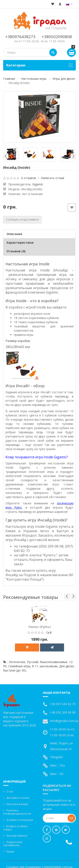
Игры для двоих (64, 79)
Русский (33, 662)
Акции (10, 851)
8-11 (35, 666)
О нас (10, 792)
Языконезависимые (54, 662)
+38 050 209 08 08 (63, 712)
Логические (17, 662)
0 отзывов (29, 178)
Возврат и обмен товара (15, 828)
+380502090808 (57, 37)
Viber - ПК (57, 774)
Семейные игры (19, 666)
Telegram (56, 757)
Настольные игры (34, 79)
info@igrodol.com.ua (64, 721)
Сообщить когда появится (22, 220)
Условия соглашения (20, 820)
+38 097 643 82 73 (63, 704)
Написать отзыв (53, 178)
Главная (9, 79)
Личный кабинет (17, 836)
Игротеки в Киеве (17, 804)
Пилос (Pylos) (39, 627)
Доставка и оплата (18, 798)
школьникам (49, 666)
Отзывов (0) (16, 251)
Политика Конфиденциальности (17, 812)
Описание (14, 234)
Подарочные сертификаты (13, 844)
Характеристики (20, 243)
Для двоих (67, 666)
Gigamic (38, 184)
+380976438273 (20, 37)
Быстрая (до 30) (15, 670)
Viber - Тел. (58, 765)
